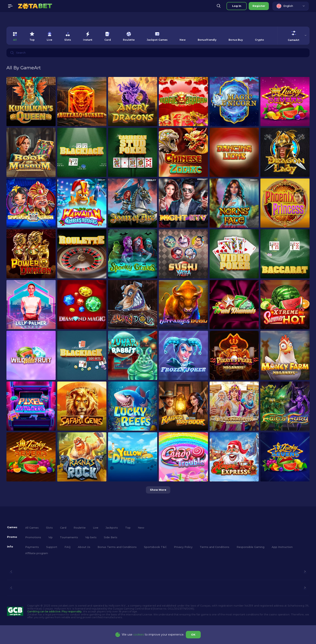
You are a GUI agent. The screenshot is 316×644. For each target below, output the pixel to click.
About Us (84, 547)
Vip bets (91, 537)
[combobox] (291, 6)
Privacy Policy (183, 547)
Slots (49, 528)
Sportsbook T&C (155, 547)
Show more (158, 490)
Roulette (80, 528)
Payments (32, 547)
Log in (237, 6)
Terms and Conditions (215, 547)
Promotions (33, 537)
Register (259, 6)
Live (96, 528)
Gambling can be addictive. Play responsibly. (55, 611)
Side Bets (111, 537)
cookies (139, 635)
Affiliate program (37, 553)
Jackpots (112, 528)
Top (128, 528)
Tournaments (69, 537)
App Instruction (282, 547)
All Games (32, 528)
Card (63, 528)
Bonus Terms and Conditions (117, 547)
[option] (15, 36)
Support (52, 547)
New (141, 528)
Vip (50, 537)
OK (193, 635)
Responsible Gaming (251, 547)
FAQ (68, 547)
